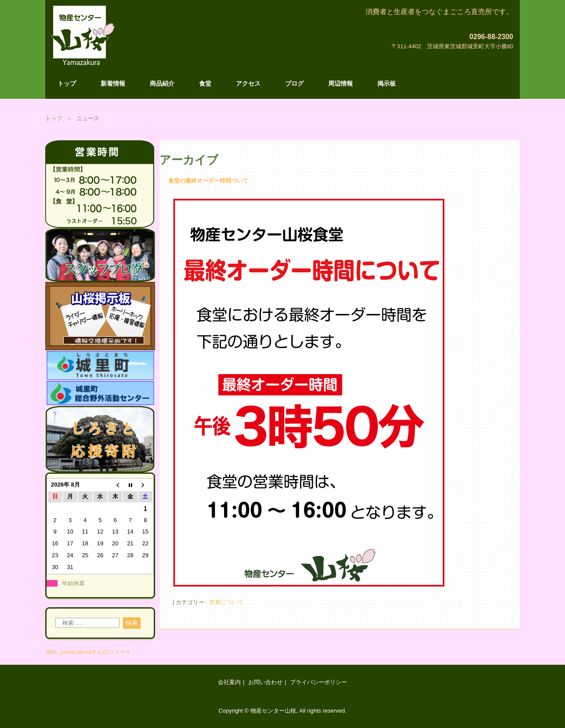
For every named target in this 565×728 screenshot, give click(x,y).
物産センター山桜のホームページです (80, 60)
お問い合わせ (265, 682)
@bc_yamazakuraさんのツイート (88, 652)
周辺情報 (340, 83)
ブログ (294, 83)
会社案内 (229, 682)
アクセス (248, 83)
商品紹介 (162, 83)
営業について (226, 602)
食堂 (205, 83)
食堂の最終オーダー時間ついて (208, 181)
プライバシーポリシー (319, 682)
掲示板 (387, 83)
